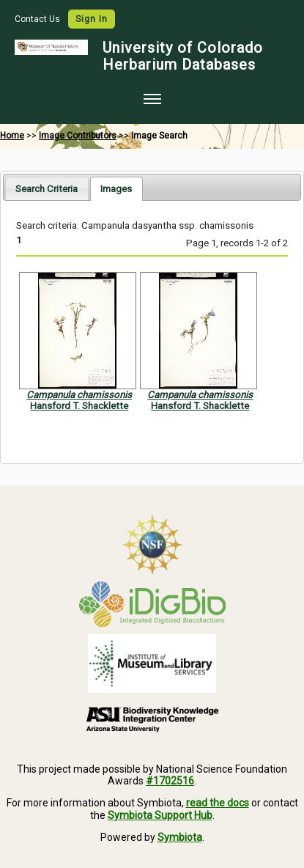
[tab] (47, 188)
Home (12, 136)
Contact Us (38, 19)
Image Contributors (78, 136)
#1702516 (170, 781)
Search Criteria (47, 189)
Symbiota (180, 837)
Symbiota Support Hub (160, 815)
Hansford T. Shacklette (79, 406)
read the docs (218, 803)
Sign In (92, 19)
